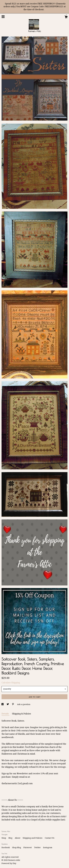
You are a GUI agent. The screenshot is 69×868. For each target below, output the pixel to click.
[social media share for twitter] (8, 704)
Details (5, 714)
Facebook (6, 847)
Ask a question (24, 704)
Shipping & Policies (21, 714)
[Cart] (66, 17)
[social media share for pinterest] (13, 704)
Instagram (48, 847)
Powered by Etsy (9, 863)
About (18, 838)
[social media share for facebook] (3, 704)
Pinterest (28, 847)
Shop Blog (17, 847)
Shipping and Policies (33, 838)
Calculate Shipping (11, 683)
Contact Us (50, 838)
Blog (11, 838)
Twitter (38, 847)
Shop (4, 838)
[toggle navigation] (3, 17)
